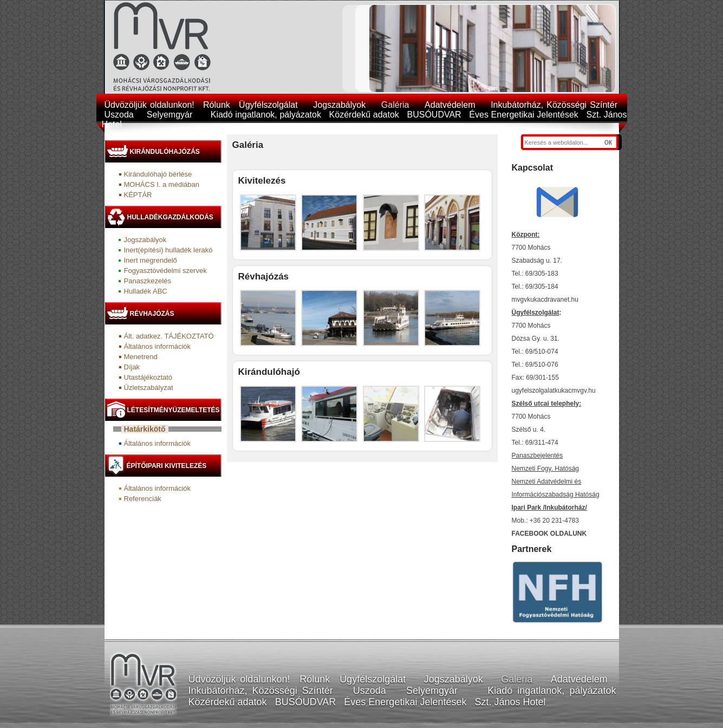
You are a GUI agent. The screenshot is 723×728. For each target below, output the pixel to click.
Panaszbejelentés (538, 456)
